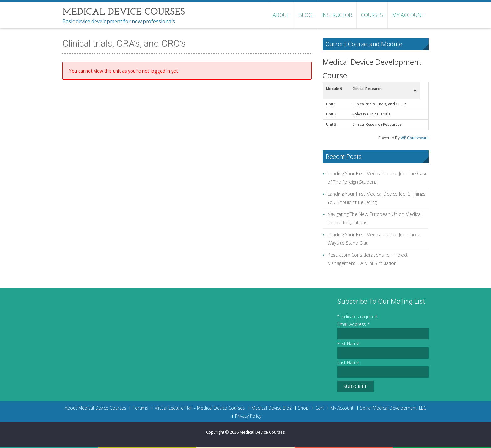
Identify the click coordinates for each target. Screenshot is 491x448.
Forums (140, 408)
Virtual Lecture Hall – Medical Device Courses (200, 408)
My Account (408, 15)
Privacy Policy (248, 416)
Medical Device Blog (271, 408)
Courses (372, 15)
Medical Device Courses (262, 432)
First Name (348, 343)
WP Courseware (415, 138)
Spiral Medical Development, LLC (393, 408)
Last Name (348, 362)
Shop (303, 408)
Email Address (353, 324)
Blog (305, 15)
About (281, 15)
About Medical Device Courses (96, 408)
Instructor (337, 15)
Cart (320, 408)
